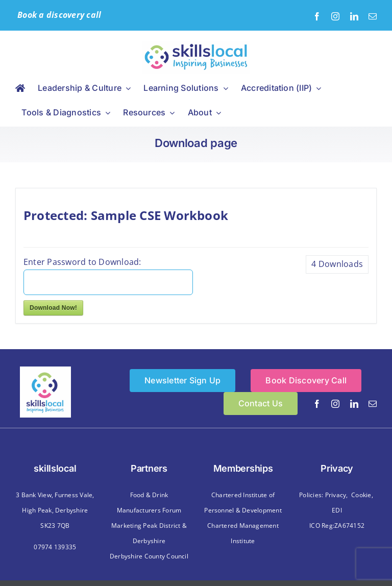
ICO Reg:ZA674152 (337, 526)
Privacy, (337, 495)
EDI (337, 510)
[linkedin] (354, 16)
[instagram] (335, 16)
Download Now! (53, 308)
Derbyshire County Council (149, 556)
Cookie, (362, 495)
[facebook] (317, 16)
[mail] (373, 16)
